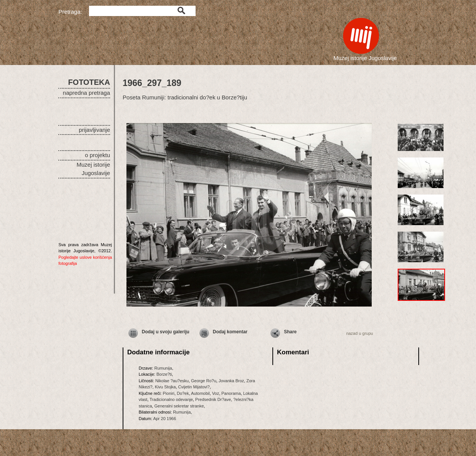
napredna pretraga (87, 93)
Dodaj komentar (230, 332)
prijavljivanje (94, 130)
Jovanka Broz (231, 381)
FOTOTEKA (89, 82)
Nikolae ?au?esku (172, 381)
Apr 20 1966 (165, 419)
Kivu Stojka (165, 387)
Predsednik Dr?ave (213, 399)
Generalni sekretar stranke (179, 406)
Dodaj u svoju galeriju (166, 332)
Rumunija (163, 368)
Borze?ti (164, 374)
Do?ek (183, 393)
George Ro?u (204, 381)
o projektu (97, 155)
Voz (215, 393)
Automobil (200, 393)
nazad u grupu (359, 333)
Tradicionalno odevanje (171, 399)
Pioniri (169, 393)
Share (290, 332)
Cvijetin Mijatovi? (194, 387)
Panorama (231, 393)
